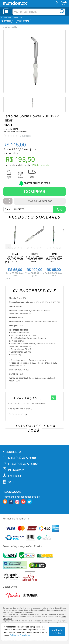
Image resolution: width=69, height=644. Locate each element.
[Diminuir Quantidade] (10, 203)
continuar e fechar (57, 632)
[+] (53, 398)
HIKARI (8, 125)
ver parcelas (10, 153)
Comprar (35, 192)
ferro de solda (11, 27)
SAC (11, 482)
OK (59, 209)
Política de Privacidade (20, 635)
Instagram (16, 470)
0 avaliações (26, 136)
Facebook (15, 476)
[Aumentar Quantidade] (10, 200)
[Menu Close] (6, 12)
